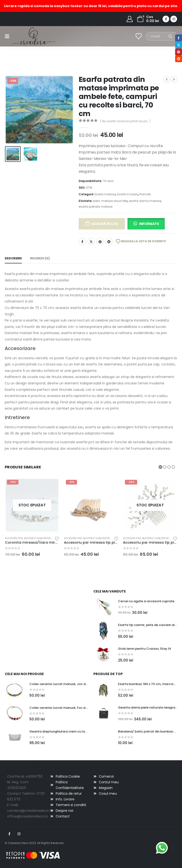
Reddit (109, 242)
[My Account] (130, 19)
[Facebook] (166, 19)
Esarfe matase (105, 194)
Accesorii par (14, 538)
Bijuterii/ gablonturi (38, 538)
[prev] (167, 79)
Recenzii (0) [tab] (40, 258)
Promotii (145, 194)
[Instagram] (174, 19)
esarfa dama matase (145, 201)
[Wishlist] (139, 36)
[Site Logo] (25, 36)
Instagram (19, 834)
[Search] (170, 36)
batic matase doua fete (110, 201)
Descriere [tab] (13, 258)
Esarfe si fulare (127, 194)
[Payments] (33, 855)
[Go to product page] (32, 505)
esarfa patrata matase (96, 207)
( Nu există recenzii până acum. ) (125, 121)
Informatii (149, 224)
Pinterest (100, 242)
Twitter (91, 242)
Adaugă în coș (105, 224)
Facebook (82, 242)
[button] (9, 36)
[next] (174, 79)
